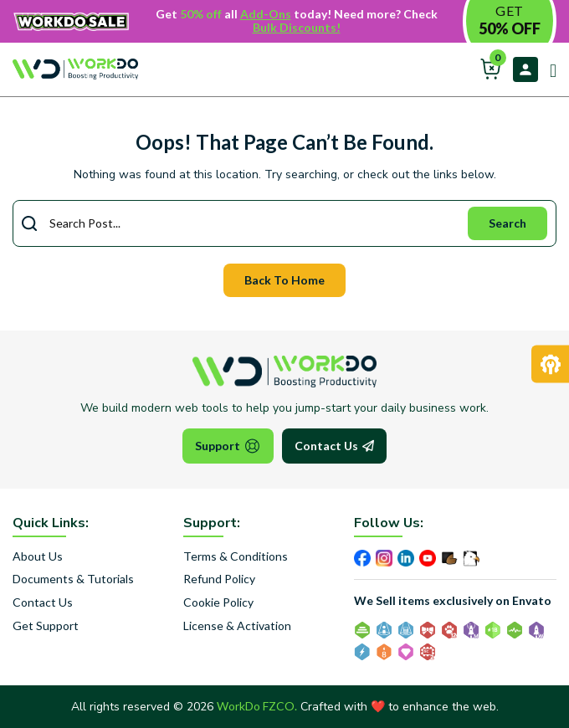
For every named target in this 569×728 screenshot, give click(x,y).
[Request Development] (550, 364)
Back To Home (284, 280)
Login (525, 69)
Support (228, 446)
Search (507, 223)
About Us (38, 556)
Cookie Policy (218, 602)
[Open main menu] (547, 69)
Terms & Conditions (236, 556)
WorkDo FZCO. (257, 706)
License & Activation (237, 626)
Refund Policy (219, 579)
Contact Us (334, 446)
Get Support (46, 626)
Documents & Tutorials (73, 579)
